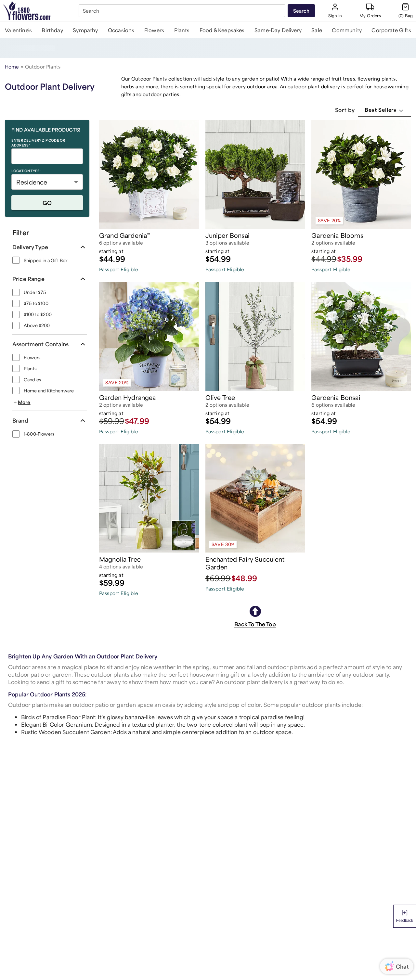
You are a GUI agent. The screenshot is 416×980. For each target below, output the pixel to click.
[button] (19, 30)
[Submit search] (301, 11)
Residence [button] (32, 182)
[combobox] (182, 11)
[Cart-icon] (406, 11)
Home (12, 67)
